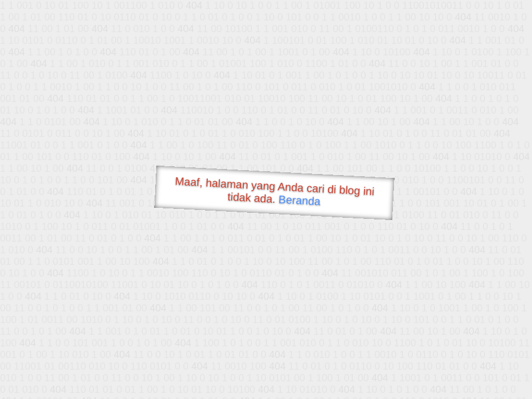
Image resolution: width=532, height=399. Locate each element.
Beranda (300, 200)
